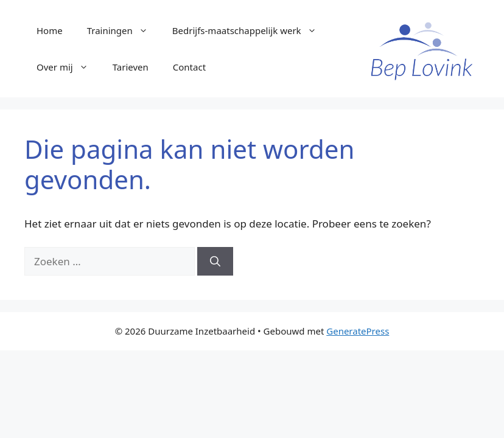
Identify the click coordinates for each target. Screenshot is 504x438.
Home (50, 30)
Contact (189, 67)
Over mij (68, 67)
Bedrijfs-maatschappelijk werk (250, 30)
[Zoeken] (215, 262)
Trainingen (124, 30)
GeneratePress (358, 331)
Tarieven (131, 67)
